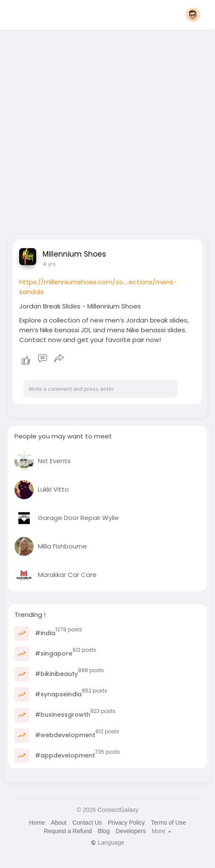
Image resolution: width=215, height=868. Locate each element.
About (59, 823)
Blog (104, 831)
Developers (131, 831)
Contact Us (87, 823)
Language (107, 843)
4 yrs (49, 264)
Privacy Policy (126, 823)
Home (37, 823)
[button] (193, 15)
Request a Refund (68, 831)
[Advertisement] (97, 130)
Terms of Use (168, 823)
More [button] (161, 831)
